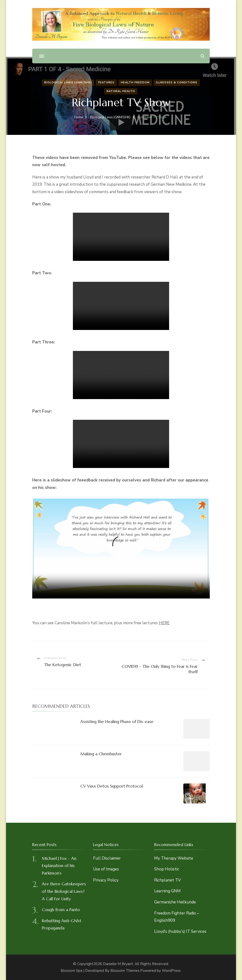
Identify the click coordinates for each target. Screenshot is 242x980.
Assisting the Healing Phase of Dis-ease (117, 722)
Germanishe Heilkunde (175, 902)
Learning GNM (167, 891)
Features (106, 82)
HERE (164, 623)
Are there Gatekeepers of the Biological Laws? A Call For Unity (64, 891)
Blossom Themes (125, 971)
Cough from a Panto (61, 910)
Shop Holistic (167, 869)
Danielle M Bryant (118, 964)
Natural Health (121, 91)
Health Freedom (135, 82)
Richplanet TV (168, 880)
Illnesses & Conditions (177, 82)
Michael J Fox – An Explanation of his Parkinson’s (59, 866)
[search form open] (202, 56)
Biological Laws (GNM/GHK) (68, 82)
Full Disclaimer (107, 858)
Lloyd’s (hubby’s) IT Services (180, 931)
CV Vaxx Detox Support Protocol (112, 786)
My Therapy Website (174, 858)
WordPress (171, 971)
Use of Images (106, 869)
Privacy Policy (106, 880)
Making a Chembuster (101, 754)
